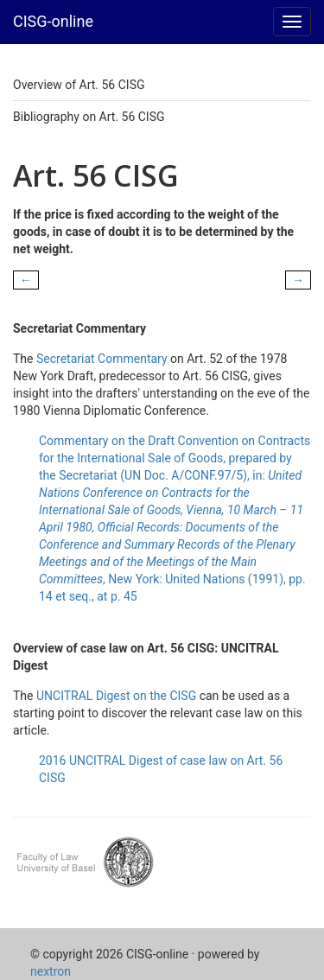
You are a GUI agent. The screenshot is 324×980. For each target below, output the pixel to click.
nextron (51, 971)
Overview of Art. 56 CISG (79, 85)
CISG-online (53, 21)
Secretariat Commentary (102, 359)
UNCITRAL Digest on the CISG (116, 696)
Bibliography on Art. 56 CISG (89, 117)
